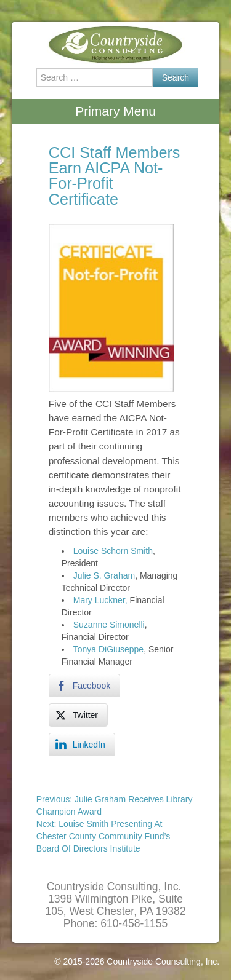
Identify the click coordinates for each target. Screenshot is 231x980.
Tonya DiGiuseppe (108, 649)
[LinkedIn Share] (82, 745)
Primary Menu (115, 111)
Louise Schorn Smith (113, 551)
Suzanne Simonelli (109, 625)
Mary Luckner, (100, 600)
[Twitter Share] (78, 715)
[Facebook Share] (84, 686)
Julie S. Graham (104, 575)
